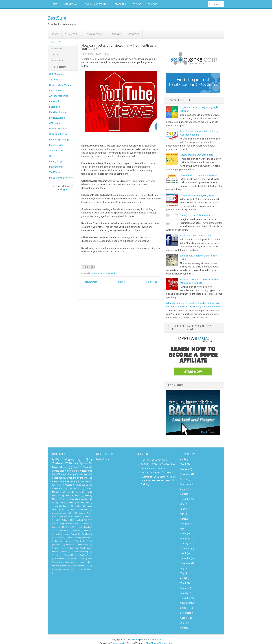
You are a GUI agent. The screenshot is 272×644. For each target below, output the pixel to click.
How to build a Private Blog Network (199, 175)
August (184, 488)
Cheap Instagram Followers (76, 520)
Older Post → (153, 282)
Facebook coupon (62, 527)
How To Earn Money (83, 491)
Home (54, 4)
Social (57, 42)
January (184, 540)
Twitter (55, 55)
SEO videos (57, 544)
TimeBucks (60, 555)
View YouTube (99, 273)
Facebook (57, 49)
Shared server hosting (74, 544)
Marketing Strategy (59, 140)
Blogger (64, 189)
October (184, 478)
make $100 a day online (61, 178)
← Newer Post (90, 282)
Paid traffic (59, 541)
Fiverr (58, 484)
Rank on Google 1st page (153, 460)
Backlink (89, 516)
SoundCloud (57, 551)
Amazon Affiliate (59, 516)
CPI (51, 156)
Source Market (71, 551)
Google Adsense (58, 129)
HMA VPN (60, 530)
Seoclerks (69, 488)
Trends (137, 4)
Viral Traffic (55, 172)
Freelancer (88, 527)
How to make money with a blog (197, 155)
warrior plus (72, 565)
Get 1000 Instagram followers (156, 472)
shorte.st (66, 562)
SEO (54, 502)
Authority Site (56, 150)
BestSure (57, 18)
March (183, 464)
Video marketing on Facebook (196, 236)
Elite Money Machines (83, 523)
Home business (63, 491)
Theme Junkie (118, 637)
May (182, 512)
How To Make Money (60, 85)
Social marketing (82, 548)
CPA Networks (57, 90)
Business (71, 34)
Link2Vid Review (59, 534)
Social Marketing (96, 4)
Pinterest (85, 541)
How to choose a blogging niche (197, 195)
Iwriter (71, 530)
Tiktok (78, 502)
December (185, 497)
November (185, 474)
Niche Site (76, 534)
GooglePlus (57, 61)
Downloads (95, 34)
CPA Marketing (57, 74)
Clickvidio (56, 523)
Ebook (73, 463)
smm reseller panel (81, 562)
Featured (120, 4)
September (185, 483)
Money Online (56, 145)
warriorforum (87, 565)
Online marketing (58, 134)
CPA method (56, 123)
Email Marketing (58, 112)
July (182, 502)
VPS (69, 555)
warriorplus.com (72, 509)
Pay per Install (56, 167)
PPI (70, 537)
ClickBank (54, 101)
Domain (67, 523)
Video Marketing (85, 488)
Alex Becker (84, 513)
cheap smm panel (74, 505)
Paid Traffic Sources (84, 537)
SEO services (66, 502)
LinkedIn (60, 495)
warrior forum (58, 565)
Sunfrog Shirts (86, 551)
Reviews (153, 4)
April (182, 459)
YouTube (54, 80)
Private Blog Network (63, 470)
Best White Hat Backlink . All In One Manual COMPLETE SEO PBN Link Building (159, 480)
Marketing (70, 4)
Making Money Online (78, 495)
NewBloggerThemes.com (159, 637)
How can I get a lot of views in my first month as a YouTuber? (119, 47)
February (184, 469)
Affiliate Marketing (59, 96)
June (183, 507)
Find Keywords (57, 118)
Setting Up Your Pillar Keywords (196, 215)
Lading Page (56, 161)
